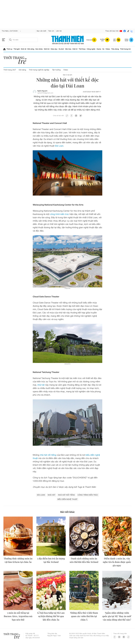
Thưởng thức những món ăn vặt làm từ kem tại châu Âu (18, 560)
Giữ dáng (22, 70)
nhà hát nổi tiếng (48, 455)
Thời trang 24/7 (10, 70)
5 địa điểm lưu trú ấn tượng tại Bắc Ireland (51, 560)
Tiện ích (51, 31)
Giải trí (75, 49)
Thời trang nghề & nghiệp (39, 70)
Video (108, 49)
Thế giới (17, 49)
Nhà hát (51, 495)
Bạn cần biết (41, 31)
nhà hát (41, 385)
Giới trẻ (47, 49)
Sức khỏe (39, 49)
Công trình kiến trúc (88, 495)
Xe (103, 49)
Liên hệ (59, 31)
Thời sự (9, 49)
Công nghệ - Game (94, 49)
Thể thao (82, 49)
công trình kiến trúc (59, 214)
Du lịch (61, 49)
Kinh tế (24, 49)
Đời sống (31, 49)
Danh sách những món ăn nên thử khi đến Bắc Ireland (84, 560)
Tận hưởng (56, 70)
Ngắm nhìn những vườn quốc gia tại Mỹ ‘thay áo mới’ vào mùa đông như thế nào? (117, 616)
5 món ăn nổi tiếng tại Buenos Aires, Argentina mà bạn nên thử (18, 616)
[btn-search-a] (10, 40)
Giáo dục (54, 49)
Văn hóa (68, 49)
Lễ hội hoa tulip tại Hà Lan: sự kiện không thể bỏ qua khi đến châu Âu (51, 616)
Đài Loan (59, 146)
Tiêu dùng (115, 49)
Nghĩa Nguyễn (42, 91)
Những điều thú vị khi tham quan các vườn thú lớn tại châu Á (84, 616)
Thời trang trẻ (125, 49)
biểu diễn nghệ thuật (67, 499)
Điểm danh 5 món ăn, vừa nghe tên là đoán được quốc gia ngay (117, 562)
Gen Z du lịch (68, 75)
